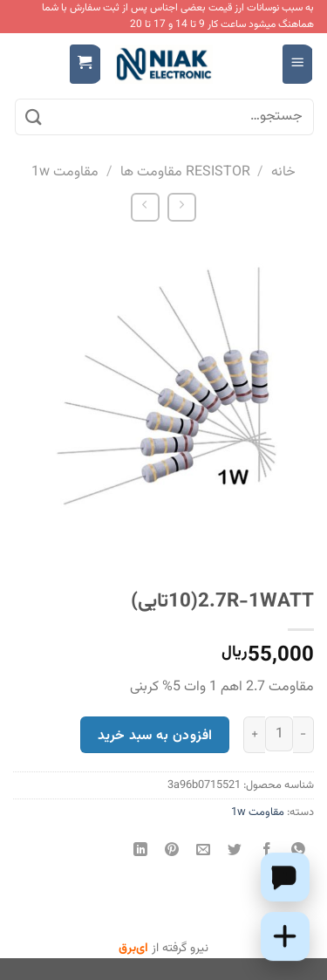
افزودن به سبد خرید (155, 736)
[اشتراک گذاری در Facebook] (266, 852)
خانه (283, 172)
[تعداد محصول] (279, 734)
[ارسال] (34, 117)
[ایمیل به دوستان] (204, 852)
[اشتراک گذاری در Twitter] (235, 852)
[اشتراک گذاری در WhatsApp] (298, 852)
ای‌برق (133, 949)
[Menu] (298, 65)
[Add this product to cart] (285, 936)
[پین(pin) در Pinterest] (172, 852)
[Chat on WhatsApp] (285, 877)
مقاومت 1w (65, 172)
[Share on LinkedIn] (141, 852)
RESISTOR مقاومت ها (185, 172)
